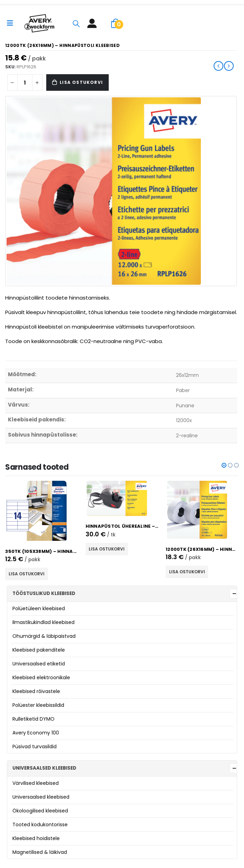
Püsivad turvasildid (35, 747)
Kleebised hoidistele (36, 838)
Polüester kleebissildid (38, 705)
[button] (224, 465)
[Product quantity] (25, 82)
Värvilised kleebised (36, 783)
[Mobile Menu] (12, 23)
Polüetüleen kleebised (39, 608)
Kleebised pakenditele (39, 650)
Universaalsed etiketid (39, 664)
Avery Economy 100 (36, 733)
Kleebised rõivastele (36, 691)
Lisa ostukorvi (81, 82)
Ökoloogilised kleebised (40, 811)
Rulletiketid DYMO (33, 719)
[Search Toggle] (76, 23)
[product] (42, 511)
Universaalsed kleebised (41, 797)
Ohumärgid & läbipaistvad (44, 636)
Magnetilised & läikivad (40, 852)
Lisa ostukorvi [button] (27, 574)
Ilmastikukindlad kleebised (43, 622)
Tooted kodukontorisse (40, 825)
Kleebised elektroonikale (41, 677)
